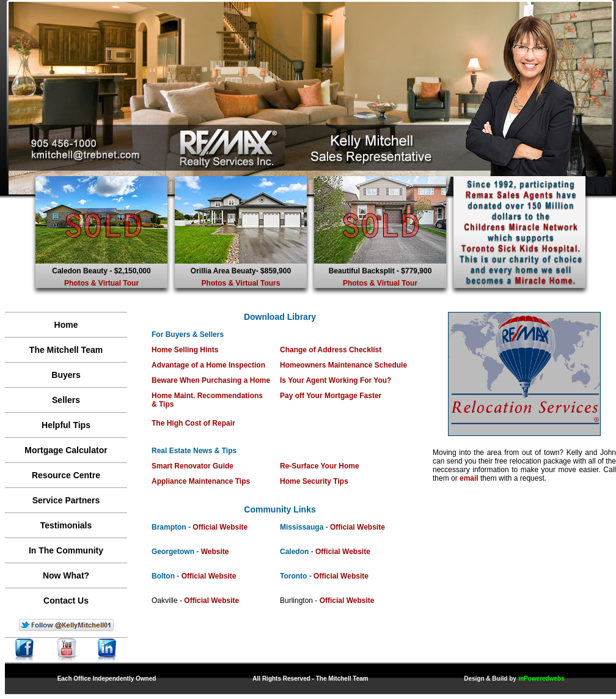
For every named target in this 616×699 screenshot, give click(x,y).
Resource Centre (66, 475)
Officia (204, 527)
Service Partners (66, 500)
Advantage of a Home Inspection (208, 365)
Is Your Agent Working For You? (335, 380)
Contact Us (66, 601)
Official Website (358, 527)
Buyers (66, 375)
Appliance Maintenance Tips (201, 481)
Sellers (66, 400)
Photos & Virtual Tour (101, 283)
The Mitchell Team (66, 350)
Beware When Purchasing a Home (211, 380)
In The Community (66, 550)
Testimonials (66, 525)
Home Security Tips (314, 481)
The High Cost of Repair (193, 423)
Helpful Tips (66, 425)
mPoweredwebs (541, 679)
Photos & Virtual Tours (241, 283)
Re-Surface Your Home (320, 466)
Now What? (66, 575)
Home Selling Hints (185, 350)
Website (215, 552)
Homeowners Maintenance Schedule (343, 365)
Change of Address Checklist (331, 350)
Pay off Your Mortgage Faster (331, 396)
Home (66, 325)
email (469, 478)
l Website (232, 527)
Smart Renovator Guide (193, 466)
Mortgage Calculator (66, 450)
